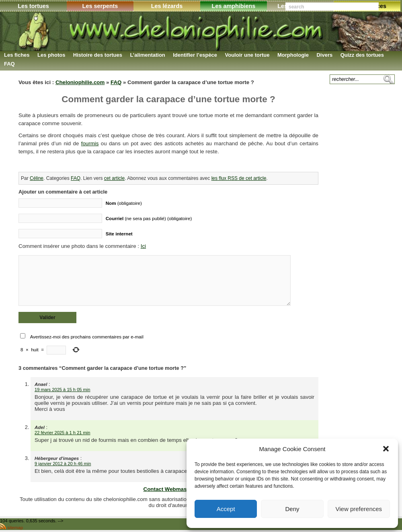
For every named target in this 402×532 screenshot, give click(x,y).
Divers (324, 55)
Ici (143, 246)
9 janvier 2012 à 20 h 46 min (63, 464)
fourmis (90, 143)
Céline (37, 178)
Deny (292, 509)
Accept (226, 509)
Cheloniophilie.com (80, 82)
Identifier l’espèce (195, 55)
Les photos (51, 55)
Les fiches (17, 55)
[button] (386, 449)
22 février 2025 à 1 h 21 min (63, 433)
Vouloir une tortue (247, 55)
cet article (114, 178)
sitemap (15, 528)
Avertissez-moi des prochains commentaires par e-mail (87, 337)
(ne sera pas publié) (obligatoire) (149, 218)
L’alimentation (147, 55)
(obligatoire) (124, 203)
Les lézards (167, 6)
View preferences (359, 509)
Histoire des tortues (98, 55)
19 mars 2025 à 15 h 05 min (63, 390)
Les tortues (33, 6)
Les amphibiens (234, 6)
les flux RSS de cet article (239, 178)
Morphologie (293, 55)
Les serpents (100, 6)
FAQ (9, 64)
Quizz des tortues (362, 55)
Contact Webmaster (169, 489)
